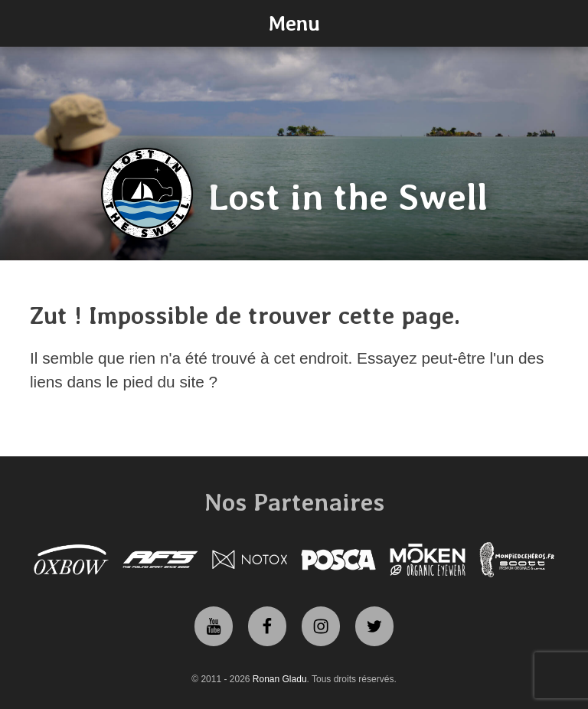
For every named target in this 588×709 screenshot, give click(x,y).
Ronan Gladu (280, 679)
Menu (294, 23)
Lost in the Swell (348, 197)
